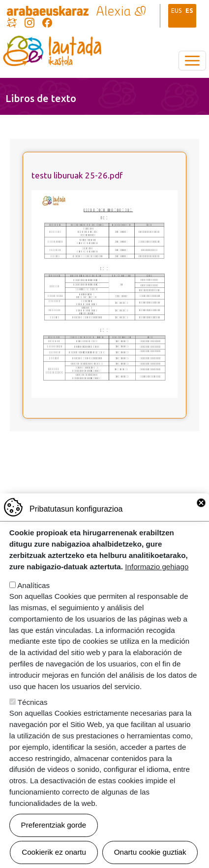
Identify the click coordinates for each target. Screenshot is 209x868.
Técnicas (33, 702)
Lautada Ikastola (52, 43)
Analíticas (33, 585)
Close (201, 503)
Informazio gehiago (157, 567)
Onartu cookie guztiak (150, 852)
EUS (177, 11)
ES (189, 11)
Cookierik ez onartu (54, 852)
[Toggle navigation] (192, 61)
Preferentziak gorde (54, 825)
